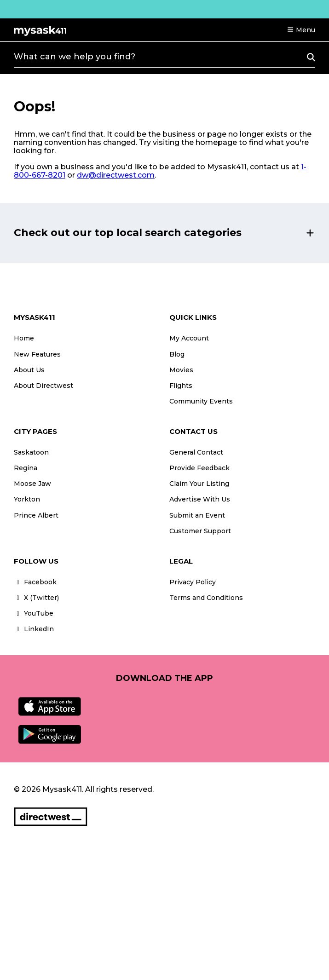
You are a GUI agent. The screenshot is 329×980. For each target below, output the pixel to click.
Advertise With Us (200, 499)
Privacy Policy (193, 582)
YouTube (34, 613)
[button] (301, 30)
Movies (181, 370)
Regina (26, 468)
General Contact (196, 452)
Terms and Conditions (206, 598)
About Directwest (43, 386)
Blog (177, 354)
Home (24, 338)
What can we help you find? (75, 57)
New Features (37, 354)
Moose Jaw (32, 484)
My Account (189, 338)
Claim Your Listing (199, 484)
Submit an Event (197, 515)
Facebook (35, 582)
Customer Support (200, 531)
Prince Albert (36, 515)
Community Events (201, 401)
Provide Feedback (199, 468)
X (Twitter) (36, 598)
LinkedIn (34, 629)
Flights (181, 386)
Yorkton (27, 499)
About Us (29, 370)
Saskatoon (31, 452)
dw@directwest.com (116, 175)
